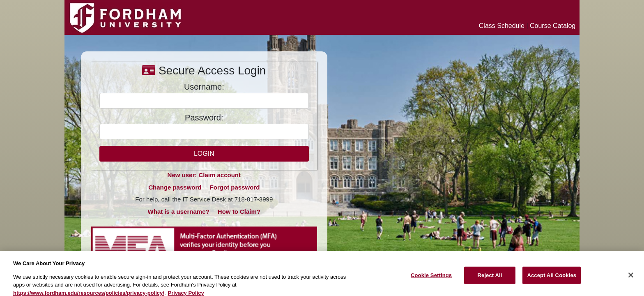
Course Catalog (553, 26)
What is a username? (179, 212)
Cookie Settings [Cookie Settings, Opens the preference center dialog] (431, 279)
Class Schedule (502, 26)
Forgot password (235, 187)
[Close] (631, 279)
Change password (175, 187)
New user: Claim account (204, 175)
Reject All (490, 279)
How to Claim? (239, 212)
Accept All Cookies (552, 279)
